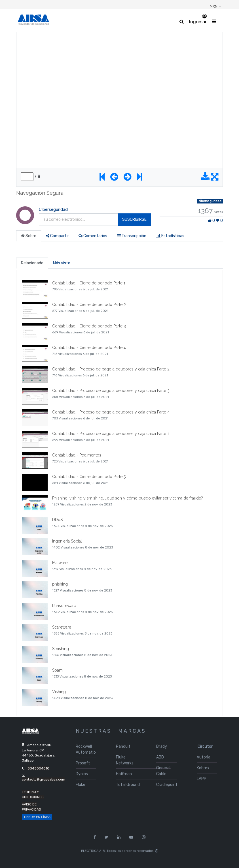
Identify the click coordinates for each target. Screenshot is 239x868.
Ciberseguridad (53, 209)
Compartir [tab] (57, 236)
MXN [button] (214, 6)
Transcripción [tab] (132, 236)
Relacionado (32, 263)
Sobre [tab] (29, 236)
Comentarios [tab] (93, 236)
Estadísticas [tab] (170, 236)
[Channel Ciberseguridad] (25, 221)
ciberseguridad (210, 201)
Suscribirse (134, 219)
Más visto (62, 263)
